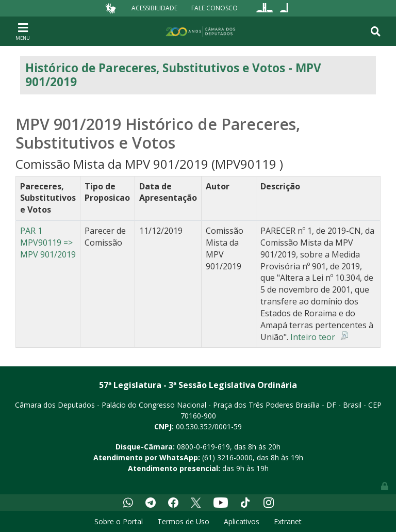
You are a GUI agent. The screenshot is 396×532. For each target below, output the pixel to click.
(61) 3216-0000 (227, 457)
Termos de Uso (183, 521)
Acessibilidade (154, 8)
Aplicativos (242, 521)
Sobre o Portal (119, 521)
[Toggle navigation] (23, 31)
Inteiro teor (313, 337)
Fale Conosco (214, 8)
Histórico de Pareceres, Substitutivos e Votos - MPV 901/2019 (173, 75)
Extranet (288, 521)
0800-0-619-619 (203, 447)
